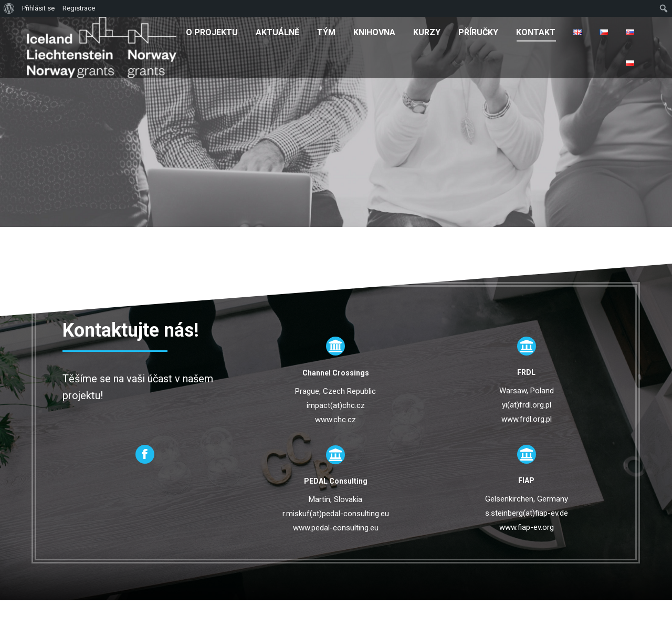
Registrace (79, 8)
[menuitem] (212, 32)
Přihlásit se (38, 8)
